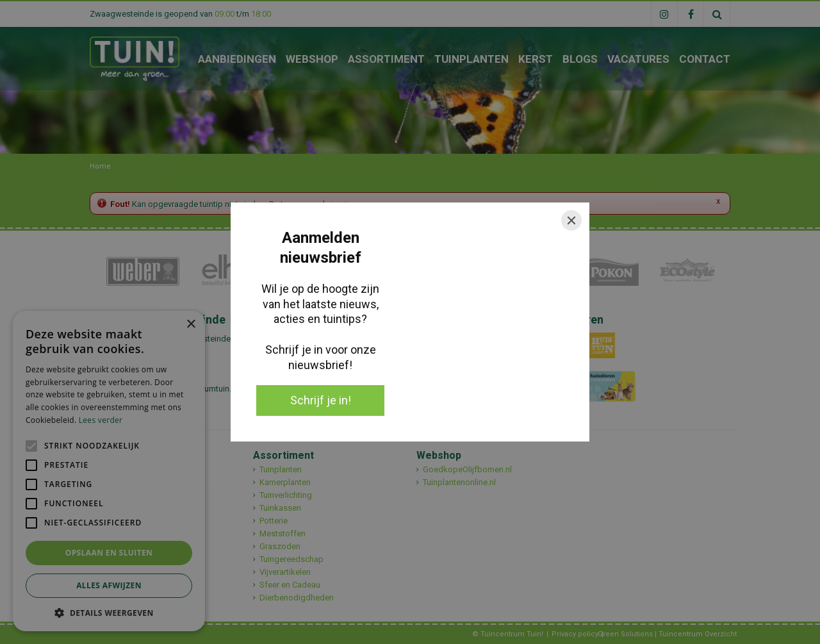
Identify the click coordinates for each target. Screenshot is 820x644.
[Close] (571, 220)
